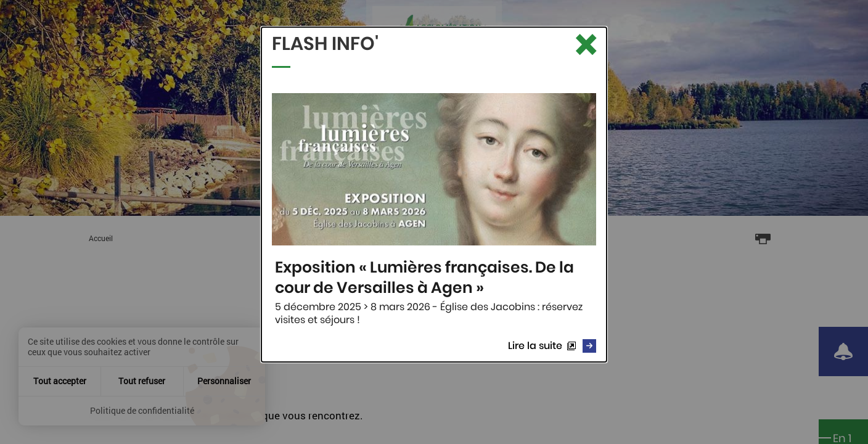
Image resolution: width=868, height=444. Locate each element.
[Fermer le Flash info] (585, 46)
